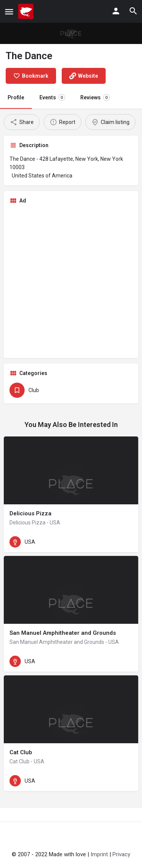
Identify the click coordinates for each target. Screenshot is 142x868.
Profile (16, 97)
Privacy (121, 854)
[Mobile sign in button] (116, 11)
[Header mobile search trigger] (133, 11)
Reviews (95, 97)
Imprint (99, 854)
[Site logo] (27, 11)
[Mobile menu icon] (9, 12)
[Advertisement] (71, 281)
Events (52, 97)
